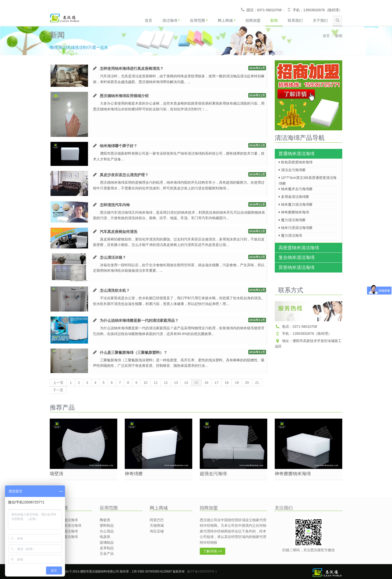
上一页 (58, 383)
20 (247, 383)
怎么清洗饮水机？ (115, 290)
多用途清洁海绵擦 (294, 197)
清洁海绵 (171, 20)
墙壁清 (56, 474)
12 (166, 383)
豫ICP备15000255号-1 (202, 571)
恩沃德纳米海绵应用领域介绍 (124, 96)
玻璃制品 (107, 542)
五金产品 (107, 553)
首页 (148, 20)
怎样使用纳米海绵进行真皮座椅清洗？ (132, 68)
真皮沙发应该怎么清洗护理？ (124, 175)
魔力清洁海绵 (290, 235)
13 (176, 383)
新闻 (274, 20)
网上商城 (226, 20)
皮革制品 (107, 548)
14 (186, 383)
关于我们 (320, 20)
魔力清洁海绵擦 (292, 220)
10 (145, 383)
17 (216, 383)
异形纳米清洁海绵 (296, 267)
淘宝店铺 (157, 531)
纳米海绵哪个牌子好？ (118, 146)
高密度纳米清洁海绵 (299, 248)
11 (156, 383)
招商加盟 (253, 20)
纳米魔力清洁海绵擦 (296, 204)
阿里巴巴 (157, 520)
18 (227, 383)
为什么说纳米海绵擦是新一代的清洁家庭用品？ (139, 320)
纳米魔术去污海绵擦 (296, 189)
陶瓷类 (105, 520)
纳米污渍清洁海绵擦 (296, 228)
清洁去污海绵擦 (292, 170)
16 (206, 383)
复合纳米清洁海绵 (296, 257)
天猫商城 (157, 525)
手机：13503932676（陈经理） (303, 334)
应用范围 (199, 20)
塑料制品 (107, 525)
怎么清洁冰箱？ (113, 257)
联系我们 (295, 20)
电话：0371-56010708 (296, 327)
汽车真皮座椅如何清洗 (118, 232)
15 (196, 383)
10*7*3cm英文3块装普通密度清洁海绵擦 (308, 179)
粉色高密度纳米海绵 (296, 162)
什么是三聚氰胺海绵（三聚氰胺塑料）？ (133, 352)
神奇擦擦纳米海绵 (294, 212)
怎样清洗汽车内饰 (115, 205)
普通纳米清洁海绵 (296, 154)
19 (237, 383)
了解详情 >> (212, 551)
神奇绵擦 (134, 474)
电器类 (105, 537)
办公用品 (107, 531)
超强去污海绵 (213, 474)
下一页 (58, 390)
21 (257, 383)
